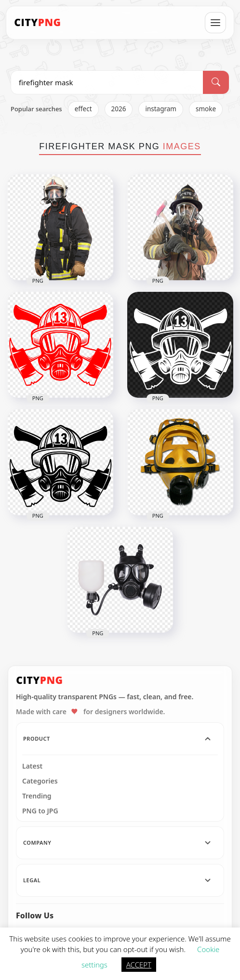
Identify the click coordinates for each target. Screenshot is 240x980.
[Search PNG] (107, 82)
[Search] (216, 82)
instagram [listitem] (161, 109)
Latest (32, 766)
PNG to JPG (40, 811)
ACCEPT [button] (139, 965)
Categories (40, 781)
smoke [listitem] (206, 109)
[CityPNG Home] (38, 23)
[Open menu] (215, 23)
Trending (37, 796)
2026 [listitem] (119, 109)
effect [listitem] (83, 109)
